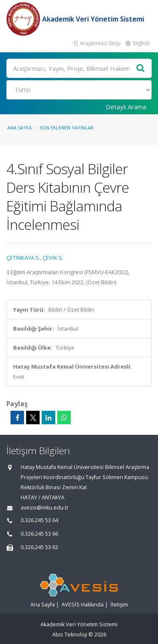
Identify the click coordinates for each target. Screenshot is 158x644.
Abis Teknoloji (70, 635)
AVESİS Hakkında (83, 605)
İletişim (119, 605)
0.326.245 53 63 (39, 547)
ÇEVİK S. (53, 258)
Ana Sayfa (19, 128)
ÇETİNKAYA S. (23, 258)
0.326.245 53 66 (39, 534)
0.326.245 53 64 (39, 520)
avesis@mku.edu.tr (45, 508)
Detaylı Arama (126, 107)
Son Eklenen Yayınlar (67, 128)
